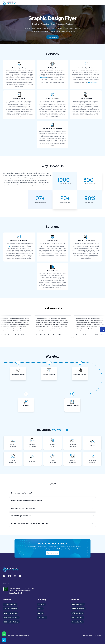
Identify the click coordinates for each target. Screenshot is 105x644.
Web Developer (78, 613)
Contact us (42, 617)
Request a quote (52, 37)
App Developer (77, 617)
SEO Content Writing (11, 622)
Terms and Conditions (88, 635)
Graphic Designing (10, 609)
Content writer (77, 622)
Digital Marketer (78, 604)
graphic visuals (92, 83)
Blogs (40, 609)
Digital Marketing (10, 604)
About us (41, 604)
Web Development (10, 613)
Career (41, 613)
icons (10, 247)
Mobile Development (11, 617)
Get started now (52, 553)
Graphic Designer (78, 609)
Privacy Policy (99, 635)
